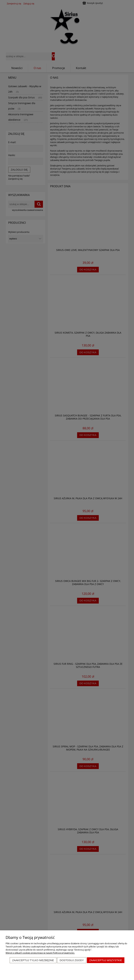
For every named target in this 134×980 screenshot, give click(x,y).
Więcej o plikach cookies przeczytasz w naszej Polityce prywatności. (40, 953)
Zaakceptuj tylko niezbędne (33, 960)
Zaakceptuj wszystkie (106, 960)
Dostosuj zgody (72, 960)
